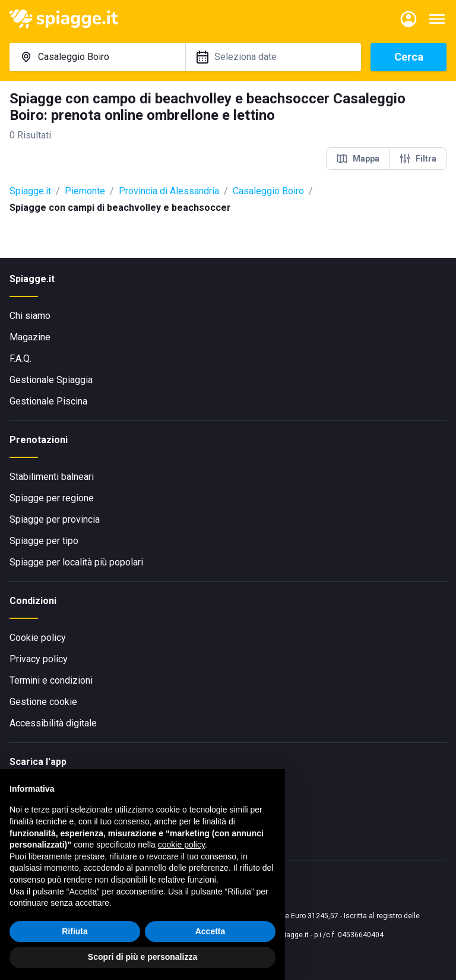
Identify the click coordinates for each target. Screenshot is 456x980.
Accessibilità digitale (53, 723)
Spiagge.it (30, 191)
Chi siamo (30, 316)
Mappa (358, 159)
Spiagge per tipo (44, 541)
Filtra (418, 159)
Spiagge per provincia (55, 519)
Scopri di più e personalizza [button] (142, 957)
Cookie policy (38, 638)
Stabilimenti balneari (52, 477)
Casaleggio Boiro (268, 191)
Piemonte (85, 191)
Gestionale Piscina (48, 401)
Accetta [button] (210, 931)
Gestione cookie (43, 702)
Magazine (30, 337)
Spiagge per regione (52, 498)
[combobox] (97, 57)
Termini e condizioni (51, 680)
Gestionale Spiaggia (51, 380)
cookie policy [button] (181, 845)
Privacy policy (39, 659)
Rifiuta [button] (75, 931)
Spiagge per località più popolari (76, 562)
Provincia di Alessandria (169, 191)
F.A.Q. (20, 358)
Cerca (409, 57)
